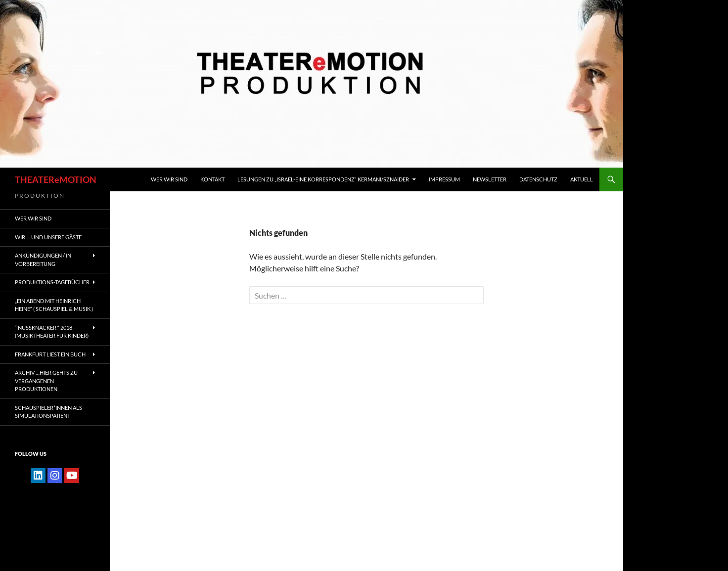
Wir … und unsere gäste (48, 237)
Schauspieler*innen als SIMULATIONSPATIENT (48, 412)
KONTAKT (212, 179)
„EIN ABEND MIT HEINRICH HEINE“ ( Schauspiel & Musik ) (54, 305)
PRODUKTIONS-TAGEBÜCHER (52, 282)
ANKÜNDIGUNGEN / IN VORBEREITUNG (43, 260)
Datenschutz (538, 179)
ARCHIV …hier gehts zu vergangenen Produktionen (46, 381)
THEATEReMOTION (56, 179)
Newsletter (490, 179)
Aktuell (582, 179)
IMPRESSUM (444, 179)
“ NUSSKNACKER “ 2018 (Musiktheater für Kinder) (52, 332)
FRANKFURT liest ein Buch (50, 354)
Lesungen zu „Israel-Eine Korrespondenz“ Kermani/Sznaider (323, 179)
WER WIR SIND (169, 179)
